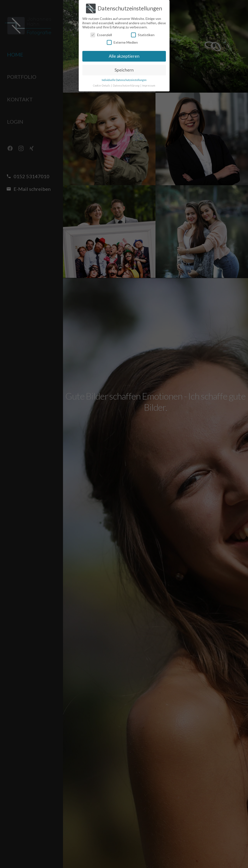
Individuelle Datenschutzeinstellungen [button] (124, 80)
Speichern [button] (124, 70)
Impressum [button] (149, 86)
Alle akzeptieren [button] (124, 56)
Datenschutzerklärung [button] (126, 86)
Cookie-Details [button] (102, 86)
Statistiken (143, 35)
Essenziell (101, 35)
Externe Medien (122, 42)
